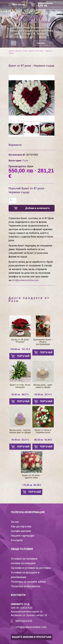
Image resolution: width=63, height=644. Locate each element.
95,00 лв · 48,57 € (20, 395)
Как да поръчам (21, 526)
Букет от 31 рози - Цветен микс (31, 477)
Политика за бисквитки (26, 586)
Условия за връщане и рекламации (25, 575)
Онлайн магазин (21, 531)
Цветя (11, 51)
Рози (25, 51)
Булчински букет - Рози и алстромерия (43, 342)
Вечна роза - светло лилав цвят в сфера (20, 431)
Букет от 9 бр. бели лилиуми (20, 386)
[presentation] (14, 96)
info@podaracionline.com (25, 280)
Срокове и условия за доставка (31, 568)
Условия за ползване (24, 559)
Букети (19, 51)
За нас (15, 522)
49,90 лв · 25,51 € (43, 395)
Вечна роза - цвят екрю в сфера (43, 386)
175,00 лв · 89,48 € (31, 485)
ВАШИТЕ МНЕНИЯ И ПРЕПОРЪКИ (32, 637)
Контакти (17, 540)
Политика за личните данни (28, 582)
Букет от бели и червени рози (43, 431)
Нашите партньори (23, 536)
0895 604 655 (19, 5)
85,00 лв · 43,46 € (43, 440)
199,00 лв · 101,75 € (20, 349)
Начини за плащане (23, 563)
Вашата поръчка (46, 5)
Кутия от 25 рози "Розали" (20, 341)
